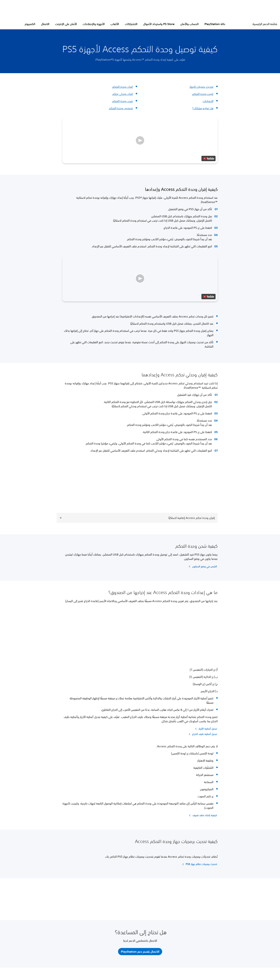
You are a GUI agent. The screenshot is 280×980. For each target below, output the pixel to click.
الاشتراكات (131, 24)
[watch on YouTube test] (208, 158)
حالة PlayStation (215, 24)
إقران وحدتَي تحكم (123, 94)
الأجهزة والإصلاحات (94, 24)
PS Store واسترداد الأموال (159, 24)
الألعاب (115, 24)
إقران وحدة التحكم (122, 87)
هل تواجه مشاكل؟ (203, 108)
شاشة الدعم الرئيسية (265, 24)
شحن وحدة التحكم (122, 101)
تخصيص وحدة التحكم (121, 108)
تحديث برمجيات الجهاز (201, 87)
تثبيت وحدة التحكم (203, 94)
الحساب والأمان (189, 24)
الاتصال (45, 24)
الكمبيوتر (30, 24)
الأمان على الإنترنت (66, 24)
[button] (140, 140)
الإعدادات (208, 101)
